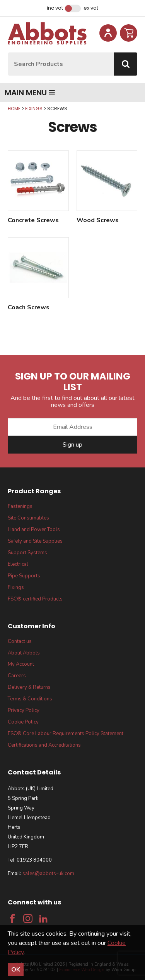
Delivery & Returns (29, 687)
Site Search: (8, 53)
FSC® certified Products (35, 599)
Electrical (18, 564)
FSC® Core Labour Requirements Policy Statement (66, 734)
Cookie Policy (23, 722)
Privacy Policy (24, 710)
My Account (21, 664)
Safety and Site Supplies (35, 541)
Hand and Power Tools (34, 530)
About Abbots (24, 653)
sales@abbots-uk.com (48, 874)
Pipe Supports (24, 576)
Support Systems (27, 553)
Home (14, 109)
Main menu (30, 93)
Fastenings (20, 506)
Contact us (20, 641)
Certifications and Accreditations (44, 745)
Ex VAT (91, 8)
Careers (17, 676)
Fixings (34, 109)
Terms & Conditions (30, 699)
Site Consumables (28, 518)
